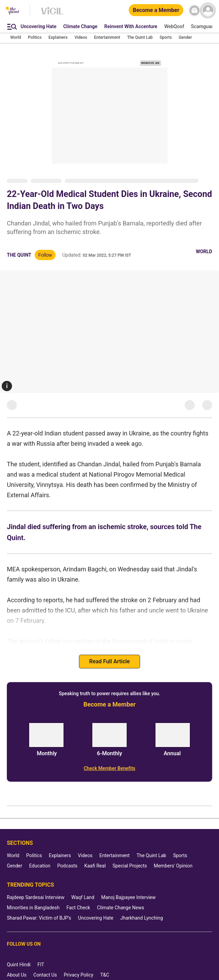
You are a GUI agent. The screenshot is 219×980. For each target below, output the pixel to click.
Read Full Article (109, 661)
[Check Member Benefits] (109, 768)
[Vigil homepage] (52, 14)
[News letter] (194, 10)
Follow (45, 255)
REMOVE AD (151, 63)
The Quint (19, 255)
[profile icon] (208, 10)
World (204, 252)
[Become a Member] (156, 10)
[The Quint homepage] (13, 11)
